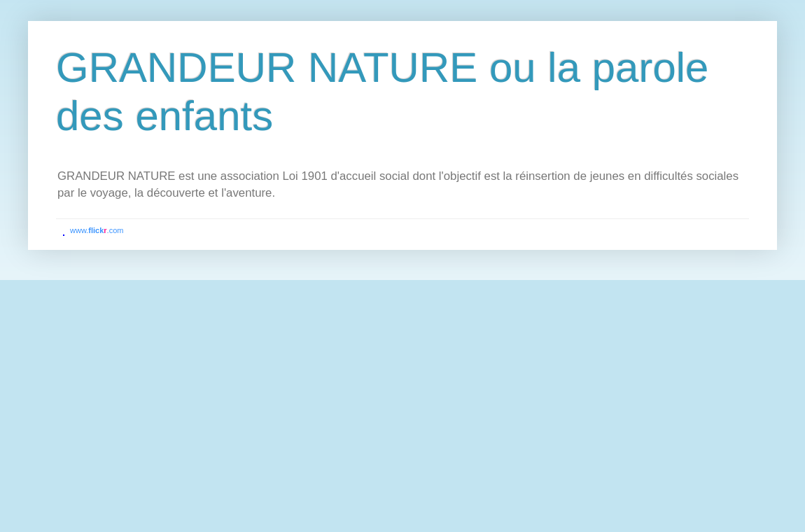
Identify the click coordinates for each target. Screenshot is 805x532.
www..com (97, 230)
